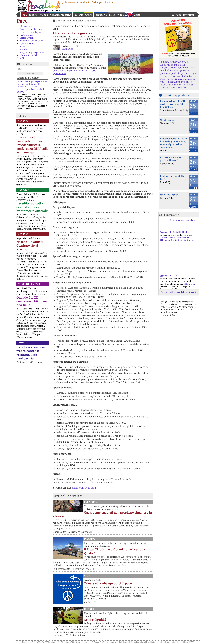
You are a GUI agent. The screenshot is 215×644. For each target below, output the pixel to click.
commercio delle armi (84, 488)
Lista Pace (27, 64)
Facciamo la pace (169, 195)
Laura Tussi (68, 49)
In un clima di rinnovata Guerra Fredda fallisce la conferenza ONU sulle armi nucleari (32, 145)
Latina (21, 342)
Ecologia (78, 15)
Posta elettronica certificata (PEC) (180, 642)
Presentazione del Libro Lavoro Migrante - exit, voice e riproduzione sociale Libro (173, 143)
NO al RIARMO (168, 120)
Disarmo (22, 121)
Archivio (24, 49)
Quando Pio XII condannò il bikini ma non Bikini (32, 301)
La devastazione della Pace (172, 177)
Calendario (101, 15)
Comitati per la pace (31, 29)
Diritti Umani (27, 38)
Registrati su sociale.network (179, 292)
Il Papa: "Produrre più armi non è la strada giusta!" (114, 551)
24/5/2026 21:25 (181, 276)
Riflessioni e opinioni (84, 21)
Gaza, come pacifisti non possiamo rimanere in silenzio (102, 514)
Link (22, 58)
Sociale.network (29, 55)
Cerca (137, 15)
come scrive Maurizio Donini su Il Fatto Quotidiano (75, 72)
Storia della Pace (29, 284)
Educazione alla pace (31, 32)
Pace (24, 15)
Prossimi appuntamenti (178, 95)
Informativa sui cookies (139, 642)
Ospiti (89, 15)
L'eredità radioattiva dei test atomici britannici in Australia (32, 207)
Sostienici (110, 2)
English (129, 15)
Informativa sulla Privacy (117, 642)
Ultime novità (27, 26)
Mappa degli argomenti (32, 52)
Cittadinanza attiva (61, 15)
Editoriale (91, 502)
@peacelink (166, 232)
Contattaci (83, 2)
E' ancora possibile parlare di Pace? (170, 159)
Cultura (33, 15)
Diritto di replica (157, 642)
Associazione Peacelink (182, 220)
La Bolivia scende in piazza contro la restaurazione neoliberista (31, 353)
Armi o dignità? (95, 620)
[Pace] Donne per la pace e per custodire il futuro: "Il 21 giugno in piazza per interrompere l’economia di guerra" (32, 87)
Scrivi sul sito (27, 44)
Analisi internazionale (32, 41)
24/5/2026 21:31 (181, 232)
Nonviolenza (26, 35)
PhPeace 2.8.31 (98, 642)
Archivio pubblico (28, 78)
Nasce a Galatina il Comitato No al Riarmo (30, 246)
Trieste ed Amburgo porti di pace (108, 583)
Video (120, 15)
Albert (23, 46)
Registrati (189, 15)
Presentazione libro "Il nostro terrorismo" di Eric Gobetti (172, 104)
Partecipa (97, 2)
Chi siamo (69, 2)
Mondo (44, 15)
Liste (112, 15)
